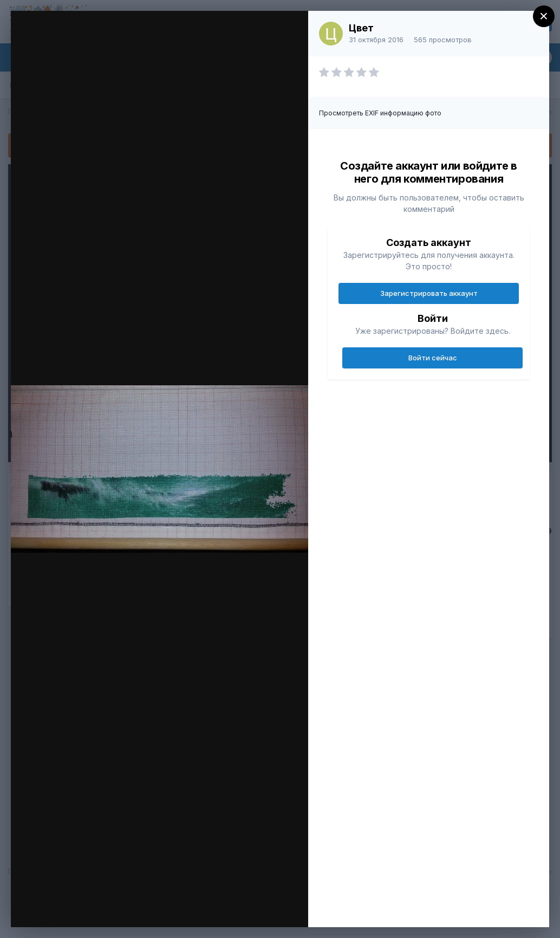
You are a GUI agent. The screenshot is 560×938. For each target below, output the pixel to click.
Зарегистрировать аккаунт (429, 293)
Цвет (361, 28)
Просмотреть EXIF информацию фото (380, 113)
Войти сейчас (433, 358)
